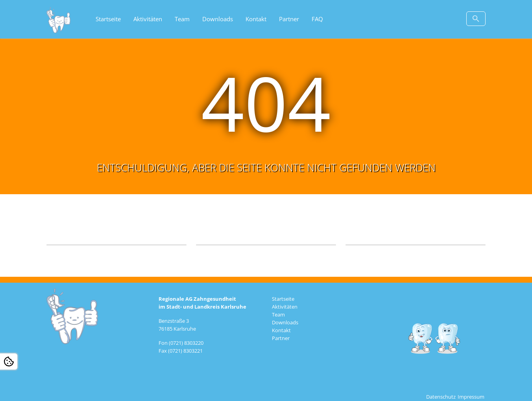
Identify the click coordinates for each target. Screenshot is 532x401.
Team (182, 19)
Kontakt (256, 19)
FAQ (317, 19)
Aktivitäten (148, 19)
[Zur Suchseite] (476, 19)
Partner (289, 19)
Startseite (108, 19)
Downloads (218, 19)
